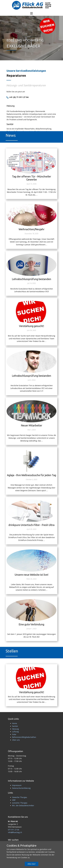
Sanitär (15, 726)
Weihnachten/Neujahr (32, 229)
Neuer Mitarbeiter (32, 425)
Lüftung (15, 732)
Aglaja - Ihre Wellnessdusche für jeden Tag (32, 475)
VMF (14, 800)
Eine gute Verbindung (31, 624)
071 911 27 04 (13, 830)
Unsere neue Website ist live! (32, 575)
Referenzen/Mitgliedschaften (24, 737)
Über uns (16, 740)
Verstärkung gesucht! (32, 326)
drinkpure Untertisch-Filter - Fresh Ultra (31, 525)
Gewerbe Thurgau (20, 797)
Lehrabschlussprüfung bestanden (32, 279)
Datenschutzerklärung (21, 788)
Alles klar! (31, 864)
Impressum (17, 785)
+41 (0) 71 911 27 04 (17, 97)
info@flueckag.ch (15, 832)
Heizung (15, 729)
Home (15, 723)
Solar (14, 734)
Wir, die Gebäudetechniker (23, 805)
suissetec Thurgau (20, 803)
